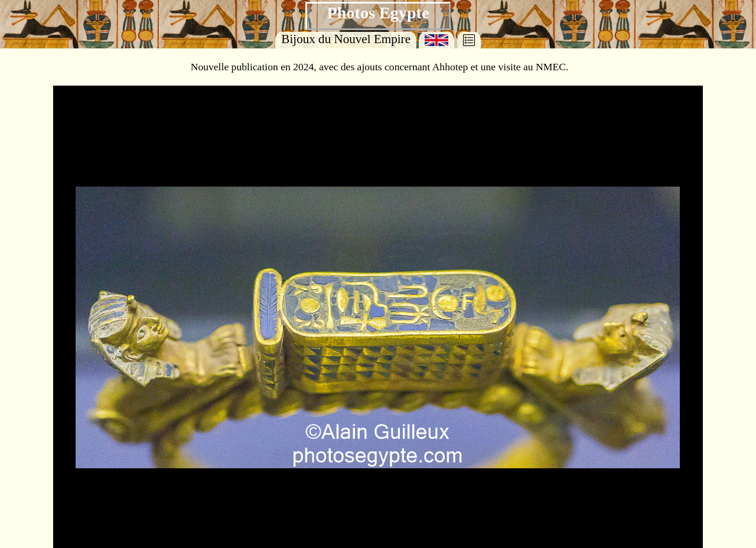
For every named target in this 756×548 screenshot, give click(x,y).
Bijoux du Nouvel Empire (346, 39)
